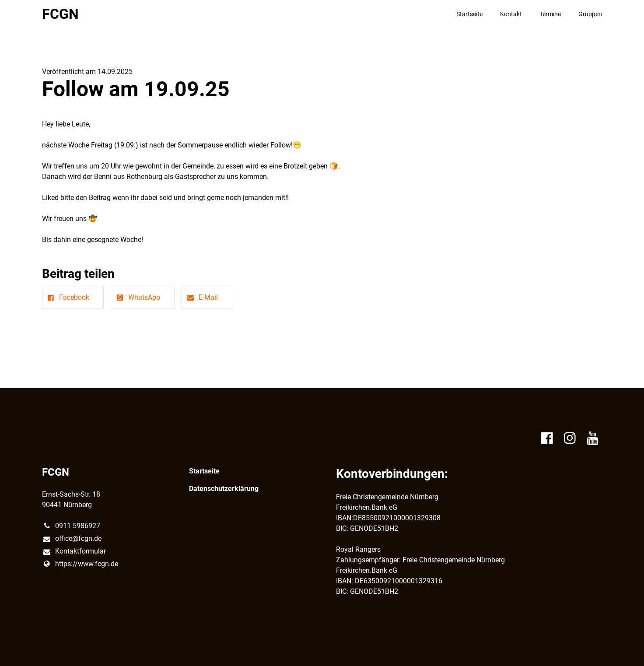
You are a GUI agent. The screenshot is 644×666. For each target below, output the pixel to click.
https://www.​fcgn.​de (80, 564)
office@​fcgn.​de (72, 539)
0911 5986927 (71, 526)
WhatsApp (137, 297)
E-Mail (202, 297)
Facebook (68, 297)
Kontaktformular (74, 552)
